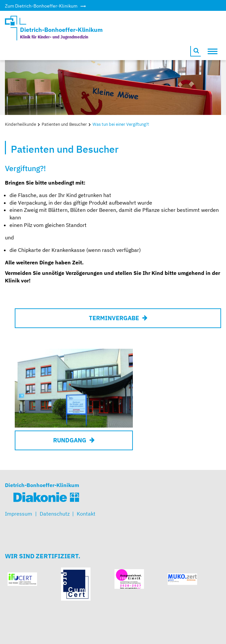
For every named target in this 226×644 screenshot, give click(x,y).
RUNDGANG (70, 440)
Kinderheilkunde (21, 124)
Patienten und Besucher (64, 124)
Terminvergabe (114, 318)
